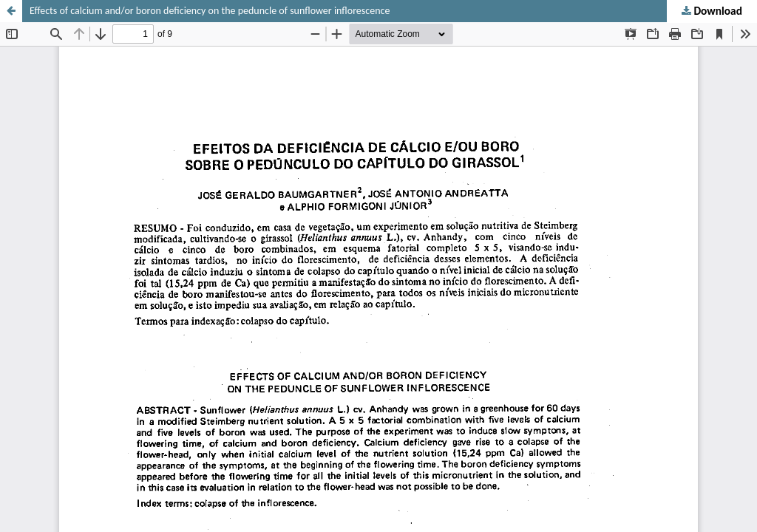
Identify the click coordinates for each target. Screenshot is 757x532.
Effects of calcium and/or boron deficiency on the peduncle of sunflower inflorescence (210, 11)
